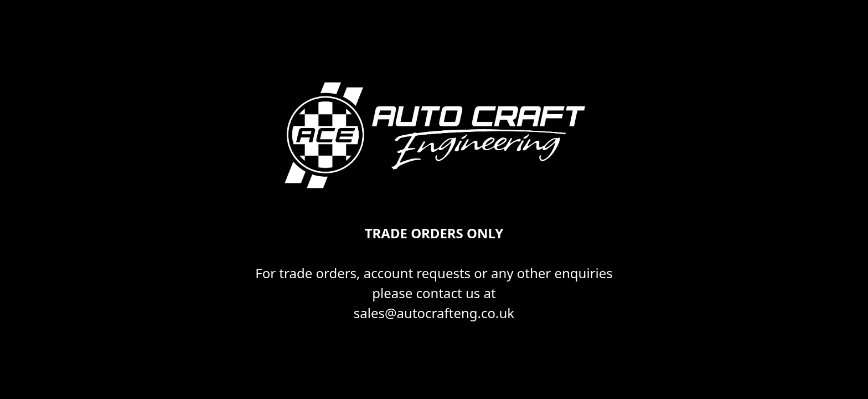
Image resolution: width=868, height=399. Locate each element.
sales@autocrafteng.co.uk (434, 313)
